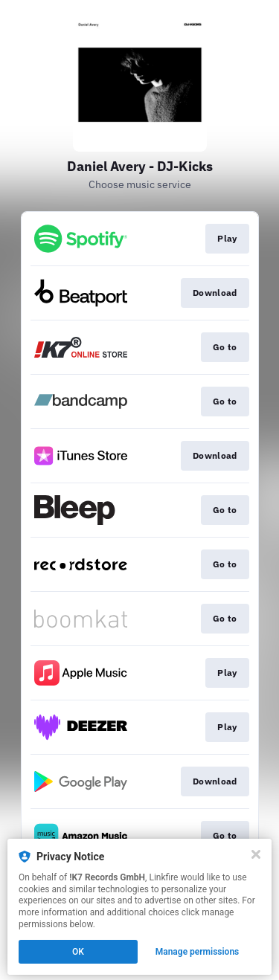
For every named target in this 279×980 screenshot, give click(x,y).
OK (78, 952)
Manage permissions (198, 952)
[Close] (256, 854)
